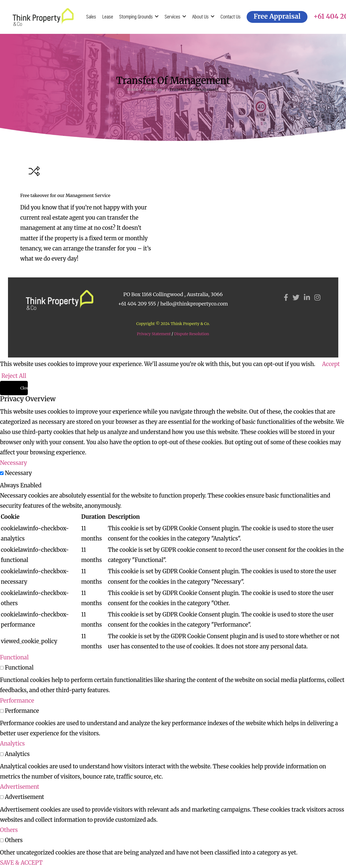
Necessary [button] (13, 463)
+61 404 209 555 (137, 304)
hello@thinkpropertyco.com (194, 304)
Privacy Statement (154, 334)
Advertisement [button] (20, 787)
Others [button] (9, 830)
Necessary (18, 473)
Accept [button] (331, 364)
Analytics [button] (12, 743)
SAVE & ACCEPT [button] (21, 863)
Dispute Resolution (191, 334)
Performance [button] (17, 701)
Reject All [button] (14, 376)
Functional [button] (14, 657)
